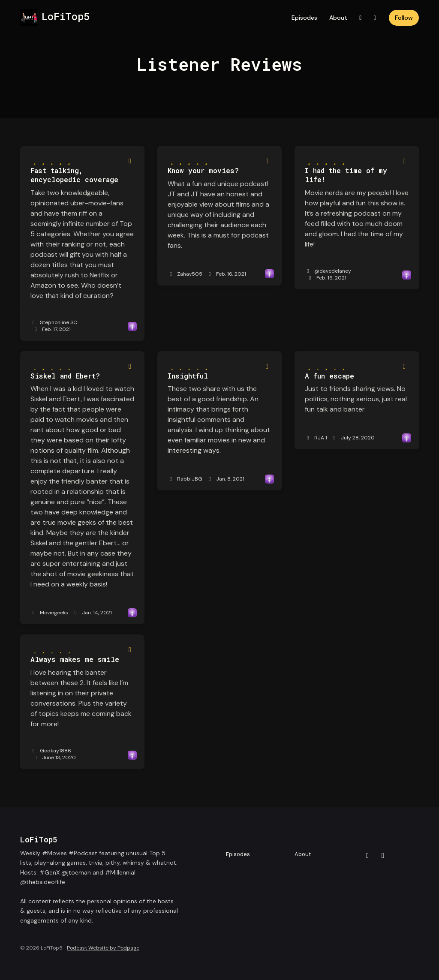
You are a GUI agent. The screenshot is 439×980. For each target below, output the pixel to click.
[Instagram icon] (383, 856)
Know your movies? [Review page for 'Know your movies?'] (203, 170)
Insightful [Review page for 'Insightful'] (188, 376)
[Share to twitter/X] (130, 161)
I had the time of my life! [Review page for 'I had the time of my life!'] (346, 175)
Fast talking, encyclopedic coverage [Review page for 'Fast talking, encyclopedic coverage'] (74, 175)
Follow (404, 18)
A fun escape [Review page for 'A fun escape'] (329, 376)
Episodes (304, 18)
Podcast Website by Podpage (103, 948)
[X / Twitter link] (361, 18)
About (338, 18)
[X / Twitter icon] (367, 856)
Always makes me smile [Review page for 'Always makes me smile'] (75, 659)
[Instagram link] (375, 18)
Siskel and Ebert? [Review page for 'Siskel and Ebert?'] (65, 376)
